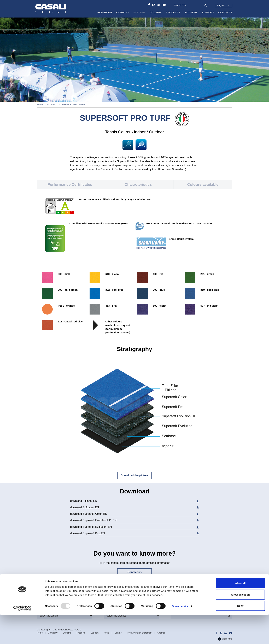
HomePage (105, 12)
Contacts (225, 12)
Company (123, 12)
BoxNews (191, 12)
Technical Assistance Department (210, 589)
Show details (180, 635)
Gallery (156, 12)
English (221, 5)
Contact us (135, 572)
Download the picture (135, 475)
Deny (240, 635)
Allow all (240, 612)
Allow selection (240, 624)
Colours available (203, 184)
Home (40, 104)
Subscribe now (134, 589)
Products (173, 12)
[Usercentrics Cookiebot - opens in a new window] (22, 637)
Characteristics (138, 184)
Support (208, 12)
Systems (139, 12)
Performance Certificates (70, 184)
